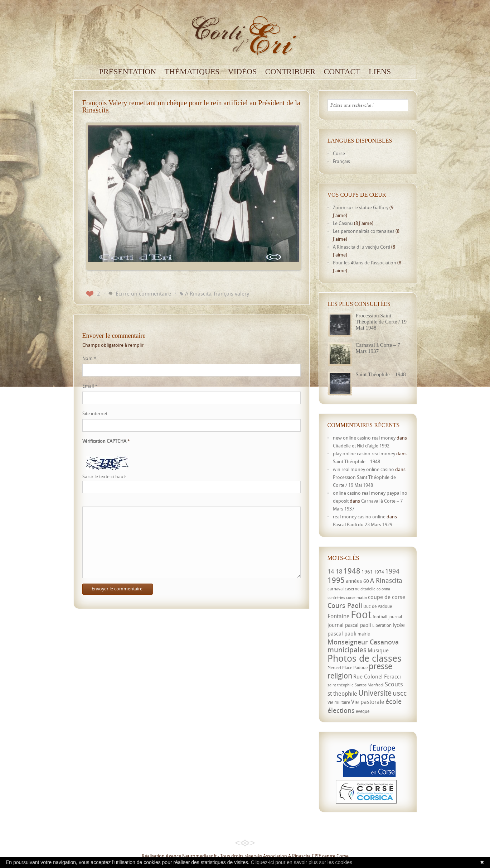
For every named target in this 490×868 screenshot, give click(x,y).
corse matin (356, 598)
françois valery (231, 293)
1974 (379, 572)
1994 (392, 571)
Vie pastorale (368, 702)
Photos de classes (365, 658)
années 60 (357, 581)
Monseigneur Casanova (363, 642)
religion (340, 676)
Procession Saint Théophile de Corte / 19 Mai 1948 (381, 322)
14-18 (335, 571)
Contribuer (290, 72)
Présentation (128, 72)
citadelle (368, 589)
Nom (89, 358)
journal (395, 617)
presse (380, 666)
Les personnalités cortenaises (364, 231)
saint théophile (341, 685)
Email (90, 386)
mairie (364, 634)
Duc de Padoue (378, 606)
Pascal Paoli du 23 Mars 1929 (363, 524)
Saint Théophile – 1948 (381, 374)
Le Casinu (343, 223)
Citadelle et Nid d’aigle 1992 (361, 446)
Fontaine (339, 616)
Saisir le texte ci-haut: (104, 477)
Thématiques (192, 72)
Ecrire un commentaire (143, 293)
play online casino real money (364, 454)
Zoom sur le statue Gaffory (361, 207)
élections (341, 710)
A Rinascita (198, 293)
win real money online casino (363, 469)
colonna (383, 589)
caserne (352, 589)
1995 (336, 580)
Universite (375, 693)
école (394, 701)
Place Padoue (355, 668)
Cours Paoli (345, 605)
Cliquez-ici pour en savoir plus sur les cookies (302, 862)
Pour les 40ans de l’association (365, 263)
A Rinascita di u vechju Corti (362, 247)
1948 (352, 571)
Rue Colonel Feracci (377, 676)
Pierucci (334, 668)
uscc (400, 693)
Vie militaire (339, 702)
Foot (361, 614)
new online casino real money (364, 438)
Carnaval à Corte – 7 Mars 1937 (378, 348)
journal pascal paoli (349, 625)
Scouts (394, 684)
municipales (347, 650)
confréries (336, 598)
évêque (363, 711)
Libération (382, 625)
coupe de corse (387, 597)
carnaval (336, 589)
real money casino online (359, 517)
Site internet (95, 413)
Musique (378, 650)
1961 (367, 572)
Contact (342, 72)
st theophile (342, 694)
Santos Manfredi (369, 685)
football (380, 617)
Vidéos (242, 72)
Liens (380, 72)
